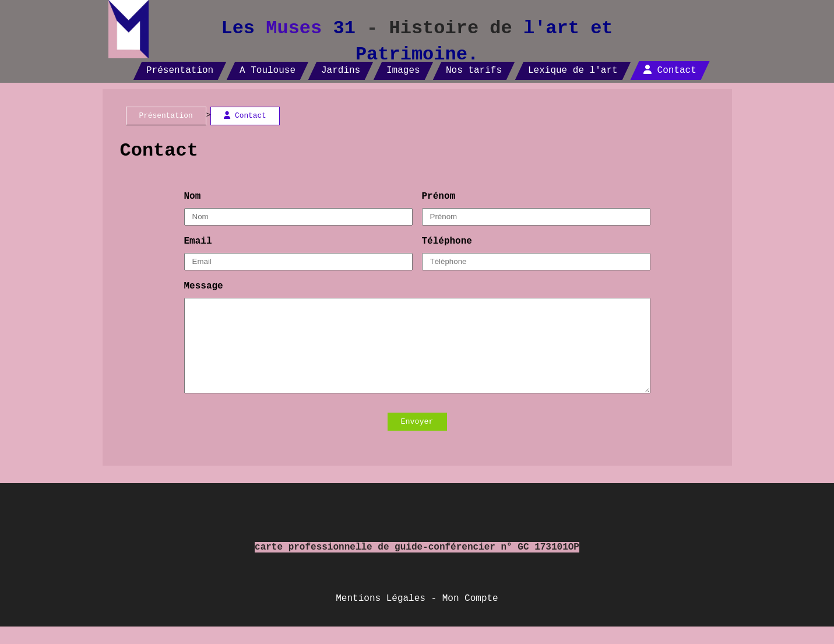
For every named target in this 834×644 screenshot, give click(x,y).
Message (204, 286)
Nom (193, 196)
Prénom (439, 196)
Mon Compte (470, 616)
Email (198, 241)
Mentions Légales (381, 616)
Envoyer (417, 439)
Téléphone (447, 241)
